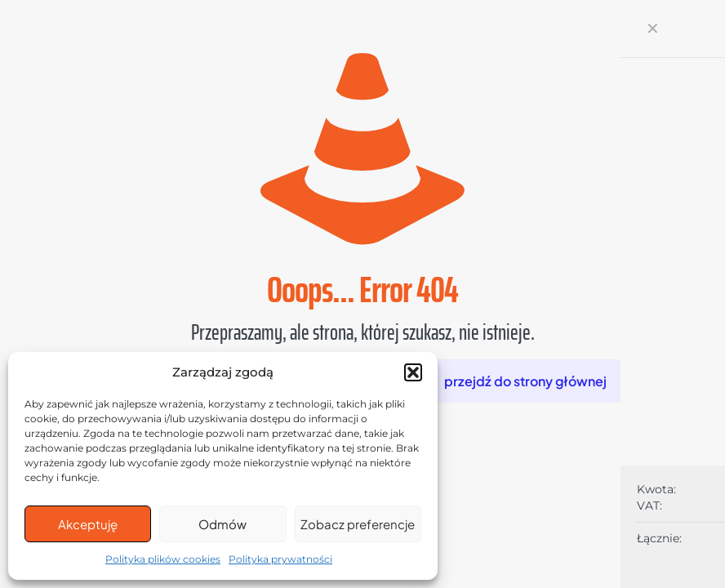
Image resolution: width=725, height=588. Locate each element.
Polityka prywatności (280, 559)
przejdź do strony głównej (525, 381)
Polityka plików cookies (163, 559)
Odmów (222, 524)
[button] (413, 372)
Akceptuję (88, 524)
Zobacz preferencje (358, 524)
